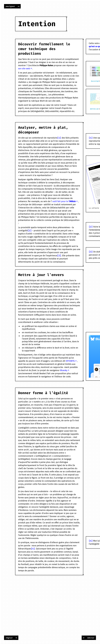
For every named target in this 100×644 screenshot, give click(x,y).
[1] (59, 138)
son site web (24, 69)
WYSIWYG (70, 361)
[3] (59, 256)
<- (84, 638)
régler (9, 638)
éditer (91, 638)
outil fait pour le (64, 201)
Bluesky (64, 370)
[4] (33, 549)
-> (18, 6)
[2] (30, 231)
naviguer (10, 6)
